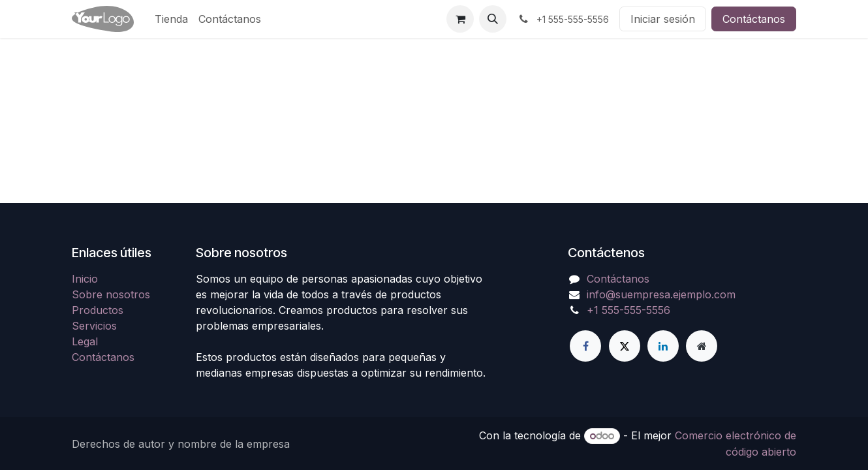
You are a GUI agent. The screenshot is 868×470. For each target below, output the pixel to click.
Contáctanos (754, 19)
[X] (625, 346)
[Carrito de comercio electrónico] (460, 19)
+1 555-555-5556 (628, 310)
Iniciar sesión (663, 19)
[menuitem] (171, 19)
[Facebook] (585, 346)
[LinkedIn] (663, 346)
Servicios (94, 326)
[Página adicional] (702, 346)
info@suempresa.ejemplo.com (661, 294)
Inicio (85, 279)
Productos (98, 310)
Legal (85, 341)
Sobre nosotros (111, 294)
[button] (493, 19)
